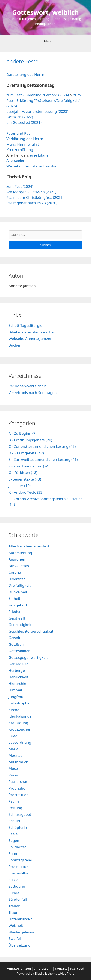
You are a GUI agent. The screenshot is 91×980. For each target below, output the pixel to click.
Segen (14, 841)
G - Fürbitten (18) (23, 473)
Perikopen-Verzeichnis (28, 386)
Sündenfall (18, 899)
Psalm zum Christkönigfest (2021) (35, 197)
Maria (13, 749)
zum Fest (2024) (20, 186)
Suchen (45, 245)
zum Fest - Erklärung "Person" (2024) (38, 95)
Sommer (16, 854)
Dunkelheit (18, 592)
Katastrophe (19, 703)
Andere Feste (22, 61)
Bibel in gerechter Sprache (31, 332)
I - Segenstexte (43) (25, 479)
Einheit (14, 598)
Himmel (15, 690)
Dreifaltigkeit (20, 585)
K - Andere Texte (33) (26, 492)
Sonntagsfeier (20, 860)
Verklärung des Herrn (25, 139)
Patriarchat (18, 782)
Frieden (15, 611)
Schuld (14, 821)
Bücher (15, 345)
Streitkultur (18, 867)
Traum (14, 912)
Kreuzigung (18, 723)
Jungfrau (16, 697)
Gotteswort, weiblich (45, 12)
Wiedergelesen (21, 932)
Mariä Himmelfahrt (23, 144)
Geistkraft (17, 618)
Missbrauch (18, 762)
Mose (13, 768)
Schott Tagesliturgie (25, 325)
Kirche (14, 710)
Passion (15, 775)
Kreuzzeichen (20, 729)
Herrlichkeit (19, 677)
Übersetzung (20, 945)
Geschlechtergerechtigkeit (31, 631)
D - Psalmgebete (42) (26, 453)
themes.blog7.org (61, 973)
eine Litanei (40, 155)
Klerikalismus (20, 716)
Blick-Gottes (19, 566)
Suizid (14, 880)
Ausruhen (17, 559)
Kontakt (61, 968)
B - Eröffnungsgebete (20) (30, 440)
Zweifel (15, 939)
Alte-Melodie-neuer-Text (29, 546)
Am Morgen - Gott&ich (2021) (31, 192)
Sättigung (17, 886)
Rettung (15, 808)
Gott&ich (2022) (20, 117)
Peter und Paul (19, 133)
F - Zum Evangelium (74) (29, 466)
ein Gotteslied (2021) (24, 122)
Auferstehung (20, 553)
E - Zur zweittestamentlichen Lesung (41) (43, 459)
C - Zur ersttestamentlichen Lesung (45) (42, 446)
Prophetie (17, 788)
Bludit (39, 973)
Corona (15, 572)
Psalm (14, 801)
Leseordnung (20, 742)
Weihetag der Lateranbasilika (31, 166)
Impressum (43, 968)
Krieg (13, 736)
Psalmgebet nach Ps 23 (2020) (32, 203)
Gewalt (14, 638)
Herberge (17, 670)
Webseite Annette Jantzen (30, 338)
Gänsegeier (18, 664)
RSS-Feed (77, 968)
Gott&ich (16, 644)
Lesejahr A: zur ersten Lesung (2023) (37, 111)
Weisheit (16, 925)
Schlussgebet (20, 814)
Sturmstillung (20, 873)
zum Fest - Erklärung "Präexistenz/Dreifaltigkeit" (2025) (44, 100)
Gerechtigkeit (20, 625)
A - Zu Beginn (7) (23, 433)
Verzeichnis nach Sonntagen (33, 393)
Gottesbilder (19, 651)
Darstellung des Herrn (25, 75)
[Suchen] (45, 235)
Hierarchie (17, 684)
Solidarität (17, 847)
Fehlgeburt (18, 605)
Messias (15, 755)
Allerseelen (16, 161)
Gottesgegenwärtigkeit (28, 657)
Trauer (14, 906)
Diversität (17, 579)
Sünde (14, 893)
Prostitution (19, 795)
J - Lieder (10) (20, 486)
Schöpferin (18, 827)
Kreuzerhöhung (20, 150)
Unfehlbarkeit (20, 919)
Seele (13, 834)
